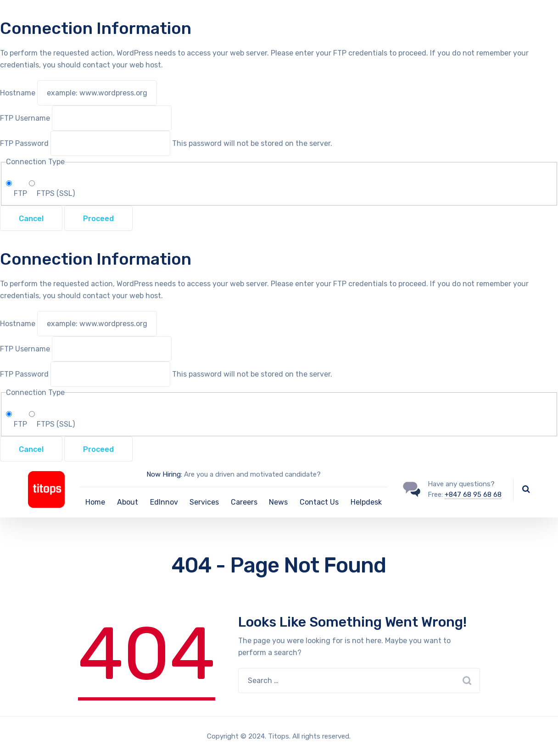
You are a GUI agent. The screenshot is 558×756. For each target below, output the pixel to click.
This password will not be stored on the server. (166, 143)
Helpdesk (366, 502)
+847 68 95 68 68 (473, 495)
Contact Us (319, 502)
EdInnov (164, 502)
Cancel (31, 219)
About (128, 502)
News (278, 502)
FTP (17, 193)
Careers (244, 502)
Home (95, 502)
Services (204, 502)
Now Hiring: (164, 474)
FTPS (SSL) (52, 193)
